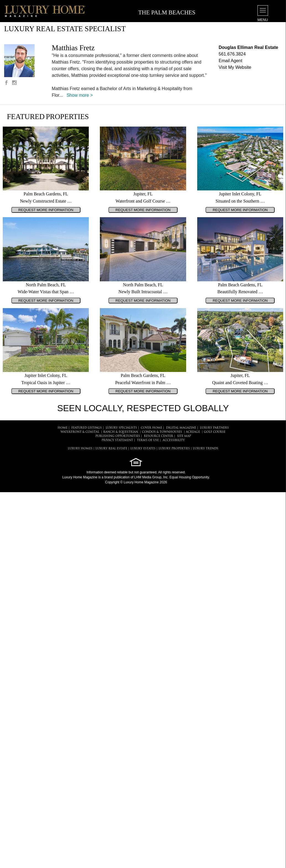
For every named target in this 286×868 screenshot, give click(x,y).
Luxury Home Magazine (80, 477)
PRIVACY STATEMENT (117, 440)
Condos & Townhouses (162, 432)
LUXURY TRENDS (206, 449)
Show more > (80, 95)
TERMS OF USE (148, 440)
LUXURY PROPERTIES (174, 449)
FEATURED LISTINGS (87, 428)
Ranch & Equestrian (121, 432)
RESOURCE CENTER (158, 436)
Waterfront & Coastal (80, 432)
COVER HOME (151, 428)
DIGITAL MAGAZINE (181, 428)
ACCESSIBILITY (174, 440)
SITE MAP (184, 436)
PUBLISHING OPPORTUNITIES (118, 436)
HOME (63, 428)
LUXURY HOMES (80, 449)
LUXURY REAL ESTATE (111, 449)
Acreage (193, 432)
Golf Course (215, 432)
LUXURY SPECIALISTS (121, 428)
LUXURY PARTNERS (214, 428)
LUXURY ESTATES (143, 449)
